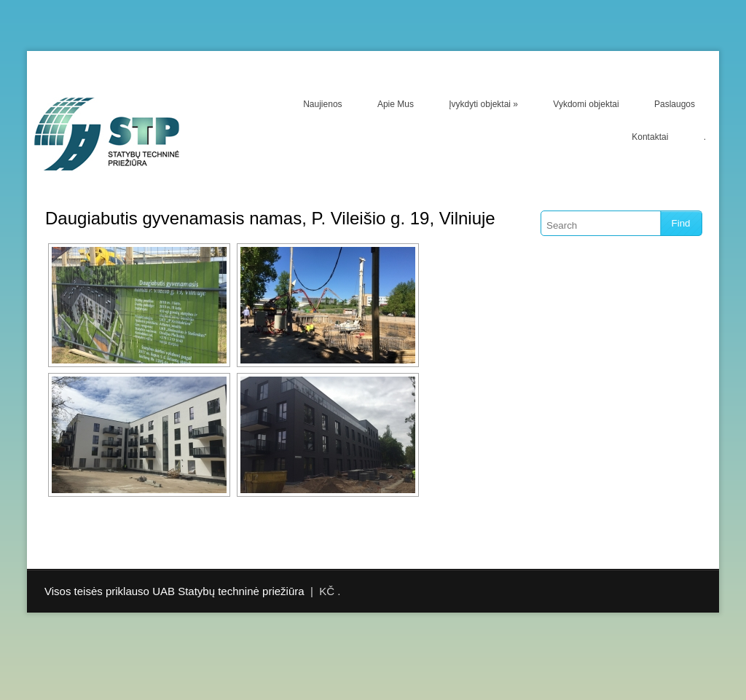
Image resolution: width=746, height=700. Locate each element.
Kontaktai (650, 137)
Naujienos (322, 104)
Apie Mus (396, 104)
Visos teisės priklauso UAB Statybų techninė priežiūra (174, 591)
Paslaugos (675, 104)
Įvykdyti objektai (483, 104)
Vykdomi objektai (586, 104)
